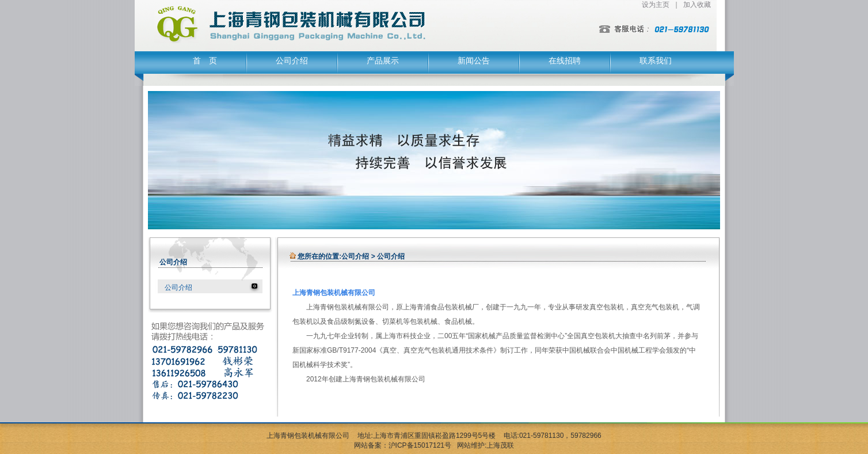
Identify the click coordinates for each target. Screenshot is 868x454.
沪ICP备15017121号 (420, 445)
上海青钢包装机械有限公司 (308, 436)
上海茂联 (500, 445)
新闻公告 (474, 61)
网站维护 (471, 445)
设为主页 (656, 5)
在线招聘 (565, 61)
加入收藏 (697, 5)
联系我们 (656, 61)
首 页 (205, 61)
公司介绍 (292, 61)
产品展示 (383, 61)
